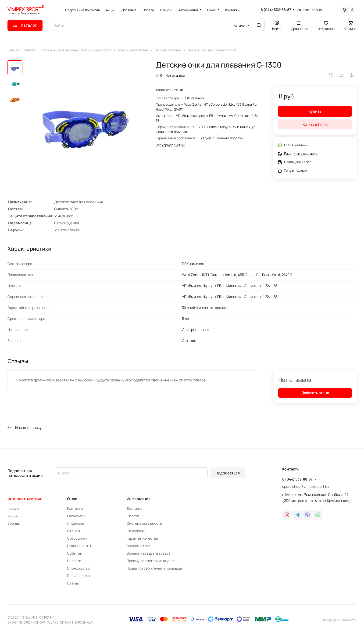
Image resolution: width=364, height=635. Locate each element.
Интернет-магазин (25, 499)
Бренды (14, 523)
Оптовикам (136, 531)
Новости (74, 561)
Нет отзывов (175, 75)
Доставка (134, 508)
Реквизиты (76, 516)
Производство (79, 576)
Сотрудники (77, 538)
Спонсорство (78, 568)
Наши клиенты (79, 546)
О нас (72, 499)
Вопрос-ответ (138, 546)
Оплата (133, 516)
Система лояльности (144, 523)
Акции (13, 516)
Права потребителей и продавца (154, 568)
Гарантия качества (142, 538)
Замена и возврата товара (148, 553)
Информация (139, 499)
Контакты (75, 508)
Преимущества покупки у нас (151, 561)
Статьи (73, 583)
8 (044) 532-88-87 (276, 10)
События (75, 553)
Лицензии (76, 523)
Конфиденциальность (340, 620)
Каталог (14, 508)
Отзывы (73, 531)
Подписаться (228, 473)
